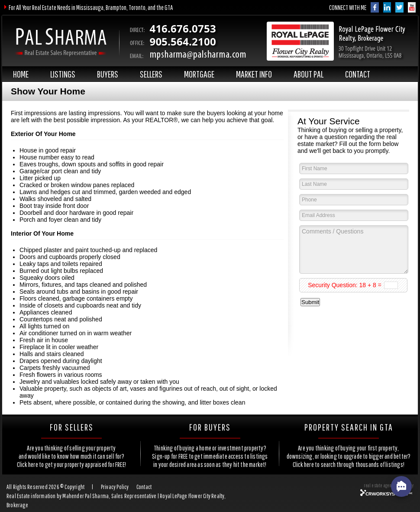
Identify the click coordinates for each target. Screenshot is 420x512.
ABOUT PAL (309, 74)
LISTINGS (63, 74)
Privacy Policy (115, 487)
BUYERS (108, 74)
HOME (21, 74)
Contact (144, 487)
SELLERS (151, 74)
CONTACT (358, 74)
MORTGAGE (199, 74)
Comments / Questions (354, 250)
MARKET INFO (254, 74)
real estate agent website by (389, 485)
